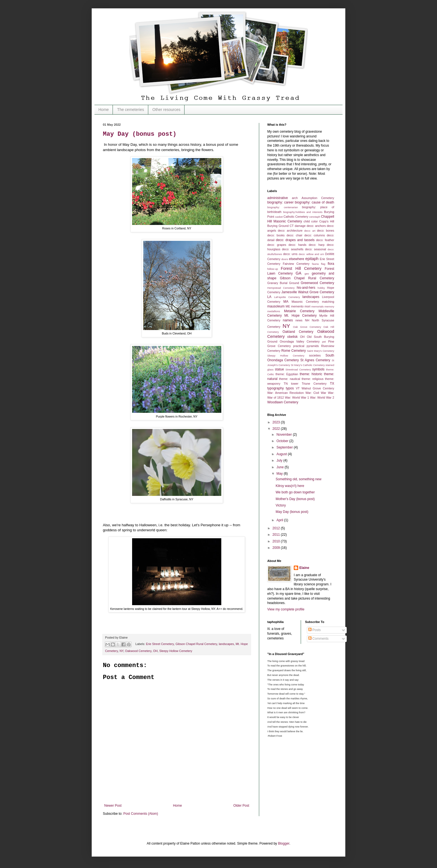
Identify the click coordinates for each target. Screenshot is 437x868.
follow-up (273, 269)
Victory (281, 505)
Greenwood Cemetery (317, 283)
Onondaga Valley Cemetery (300, 341)
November (285, 435)
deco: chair (294, 235)
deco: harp (317, 245)
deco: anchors (316, 226)
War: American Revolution (286, 393)
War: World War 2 (322, 397)
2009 (277, 548)
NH (307, 320)
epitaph (312, 259)
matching (328, 302)
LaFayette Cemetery (287, 297)
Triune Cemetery (314, 384)
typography (275, 388)
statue (279, 369)
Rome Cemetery (293, 351)
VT (298, 388)
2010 (277, 541)
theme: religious (313, 379)
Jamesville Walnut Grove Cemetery (308, 292)
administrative (278, 198)
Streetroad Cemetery (298, 369)
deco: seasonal (315, 249)
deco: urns (290, 254)
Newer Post (113, 806)
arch (295, 198)
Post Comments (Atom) (141, 814)
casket (279, 217)
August (282, 454)
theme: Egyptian (287, 374)
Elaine (304, 568)
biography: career (280, 202)
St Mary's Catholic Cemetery (308, 365)
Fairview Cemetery (296, 264)
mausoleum (276, 306)
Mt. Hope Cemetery (300, 316)
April (280, 520)
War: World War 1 (297, 397)
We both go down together (295, 492)
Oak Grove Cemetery (307, 327)
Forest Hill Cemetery (301, 268)
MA (286, 302)
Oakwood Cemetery (138, 651)
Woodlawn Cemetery (283, 402)
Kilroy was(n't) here (290, 486)
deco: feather (325, 240)
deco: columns (315, 235)
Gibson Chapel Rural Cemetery (196, 644)
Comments (318, 639)
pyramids (313, 346)
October (283, 441)
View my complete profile (286, 609)
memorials (317, 306)
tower (295, 384)
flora (331, 264)
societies (315, 355)
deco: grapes (277, 245)
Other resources (166, 110)
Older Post (241, 806)
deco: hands (297, 245)
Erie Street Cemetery (160, 644)
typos (290, 388)
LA (269, 297)
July (280, 460)
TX (332, 384)
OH (155, 651)
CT (292, 226)
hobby (321, 288)
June (281, 467)
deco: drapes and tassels (295, 240)
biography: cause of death (315, 202)
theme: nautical (290, 379)
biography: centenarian (283, 207)
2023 (277, 422)
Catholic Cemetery (296, 217)
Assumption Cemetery (318, 198)
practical (299, 346)
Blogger (284, 843)
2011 (277, 535)
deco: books (276, 235)
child (307, 221)
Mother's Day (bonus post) (295, 499)
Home (104, 110)
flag (323, 264)
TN (286, 384)
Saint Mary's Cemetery (321, 351)
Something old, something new (298, 479)
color (315, 221)
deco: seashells (293, 249)
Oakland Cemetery (298, 332)
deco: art (310, 231)
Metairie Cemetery (299, 311)
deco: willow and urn (311, 254)
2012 (277, 528)
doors (285, 259)
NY (122, 651)
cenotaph (315, 217)
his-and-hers (306, 288)
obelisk (292, 337)
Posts (315, 630)
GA (299, 273)
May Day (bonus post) (140, 134)
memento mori (301, 306)
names (288, 320)
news (299, 320)
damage (300, 226)
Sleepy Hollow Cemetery (176, 651)
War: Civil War (316, 393)
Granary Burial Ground (283, 283)
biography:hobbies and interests (303, 212)
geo (307, 274)
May (280, 474)
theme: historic (311, 374)
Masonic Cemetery (305, 302)
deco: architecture (290, 231)
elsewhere (297, 259)
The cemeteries (130, 110)
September (285, 447)
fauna (315, 264)
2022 (277, 429)
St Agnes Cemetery (315, 360)
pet (324, 342)
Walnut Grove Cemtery (318, 388)
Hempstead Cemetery (281, 288)
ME (288, 306)
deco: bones (326, 231)
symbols (318, 369)
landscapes (226, 644)
